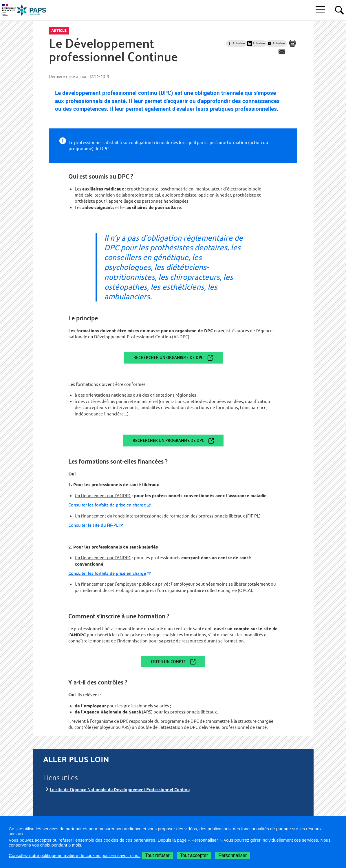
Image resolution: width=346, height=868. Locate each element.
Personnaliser (233, 855)
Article (59, 30)
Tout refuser (157, 855)
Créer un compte (168, 661)
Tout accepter (194, 855)
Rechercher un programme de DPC (168, 440)
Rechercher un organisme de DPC (168, 357)
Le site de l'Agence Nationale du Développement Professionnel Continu (120, 789)
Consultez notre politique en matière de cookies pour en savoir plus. (75, 855)
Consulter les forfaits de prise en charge (107, 505)
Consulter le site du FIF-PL (93, 525)
